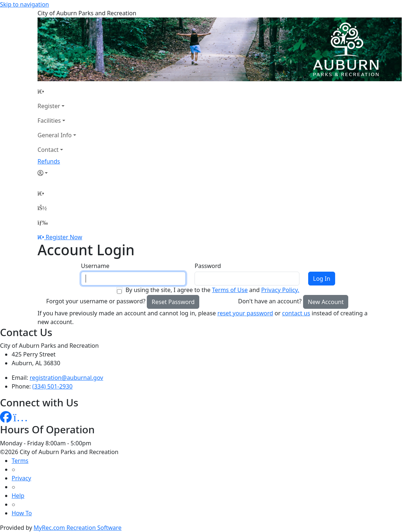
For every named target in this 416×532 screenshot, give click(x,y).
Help (18, 496)
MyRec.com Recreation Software (77, 528)
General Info (55, 135)
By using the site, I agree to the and (212, 290)
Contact (48, 150)
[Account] (57, 173)
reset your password (245, 313)
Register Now (64, 237)
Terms (20, 461)
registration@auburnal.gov (67, 378)
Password (208, 266)
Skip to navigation (24, 4)
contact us (296, 313)
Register (49, 106)
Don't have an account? (270, 301)
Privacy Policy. (280, 290)
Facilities (49, 121)
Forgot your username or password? (96, 301)
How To (22, 513)
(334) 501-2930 (52, 386)
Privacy (21, 478)
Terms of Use (230, 290)
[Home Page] (57, 91)
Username (95, 266)
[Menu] (43, 222)
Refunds (49, 161)
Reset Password (173, 302)
